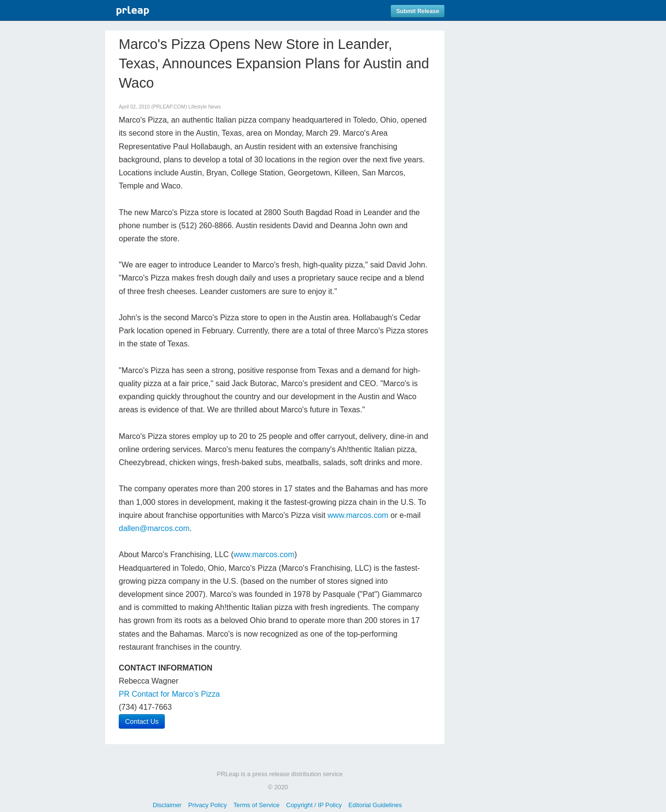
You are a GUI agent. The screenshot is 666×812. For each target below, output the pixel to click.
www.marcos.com (358, 515)
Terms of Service (256, 805)
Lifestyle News (205, 107)
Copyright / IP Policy (314, 805)
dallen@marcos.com (154, 528)
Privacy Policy (207, 805)
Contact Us (142, 721)
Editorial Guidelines (375, 805)
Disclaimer (167, 805)
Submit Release (418, 11)
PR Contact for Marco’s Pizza (169, 694)
